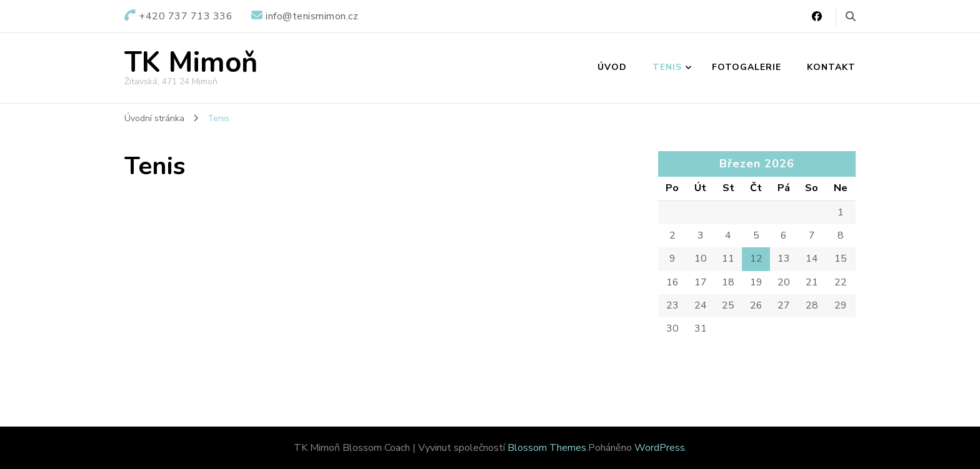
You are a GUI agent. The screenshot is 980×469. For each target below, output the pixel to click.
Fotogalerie (747, 67)
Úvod (612, 67)
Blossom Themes (547, 448)
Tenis (667, 67)
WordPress (660, 448)
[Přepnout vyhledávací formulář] (851, 17)
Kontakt (831, 67)
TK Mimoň (191, 63)
